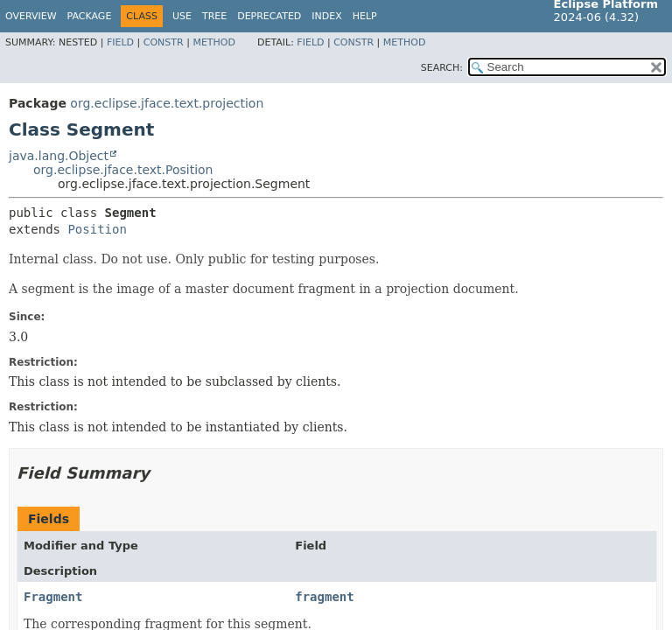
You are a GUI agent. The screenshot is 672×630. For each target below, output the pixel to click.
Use (182, 16)
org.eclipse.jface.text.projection (167, 103)
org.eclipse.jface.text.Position (123, 170)
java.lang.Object (59, 156)
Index (326, 16)
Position (97, 229)
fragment (324, 597)
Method (214, 42)
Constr (164, 42)
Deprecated (269, 16)
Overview (31, 16)
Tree (214, 16)
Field (120, 42)
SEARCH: (442, 68)
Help (365, 16)
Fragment (53, 597)
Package (90, 16)
